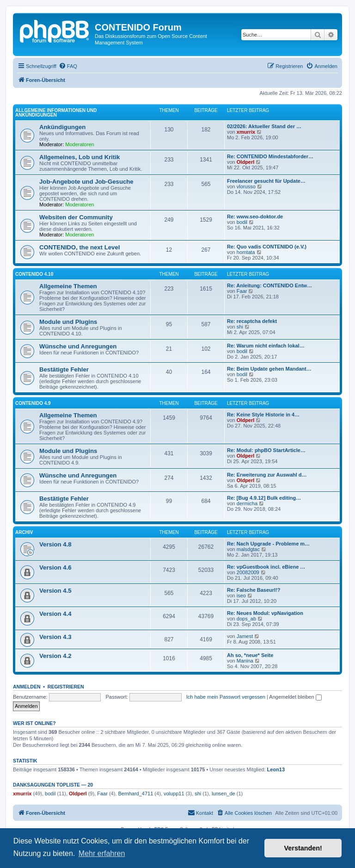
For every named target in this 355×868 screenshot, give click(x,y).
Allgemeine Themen (68, 286)
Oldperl (246, 162)
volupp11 (174, 794)
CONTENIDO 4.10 (34, 274)
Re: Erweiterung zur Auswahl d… (267, 475)
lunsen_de (223, 794)
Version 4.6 (55, 567)
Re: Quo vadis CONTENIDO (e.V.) (267, 247)
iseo (241, 595)
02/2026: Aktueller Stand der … (264, 126)
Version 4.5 (55, 591)
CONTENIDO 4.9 (33, 403)
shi (240, 327)
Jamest (245, 636)
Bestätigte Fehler (64, 369)
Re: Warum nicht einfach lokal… (266, 346)
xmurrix (246, 132)
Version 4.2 (55, 656)
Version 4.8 (55, 544)
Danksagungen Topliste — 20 (53, 785)
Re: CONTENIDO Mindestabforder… (270, 156)
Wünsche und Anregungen (78, 346)
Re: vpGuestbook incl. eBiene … (266, 567)
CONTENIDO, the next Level (80, 247)
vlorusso (246, 186)
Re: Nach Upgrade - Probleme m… (268, 544)
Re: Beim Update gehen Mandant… (269, 369)
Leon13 (276, 769)
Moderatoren (80, 144)
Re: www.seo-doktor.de (255, 217)
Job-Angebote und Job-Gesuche (86, 182)
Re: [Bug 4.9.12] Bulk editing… (264, 498)
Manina (245, 661)
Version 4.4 (55, 614)
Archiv (24, 532)
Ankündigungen (62, 127)
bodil (242, 222)
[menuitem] (68, 66)
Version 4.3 (55, 637)
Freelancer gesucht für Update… (266, 181)
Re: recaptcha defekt (252, 321)
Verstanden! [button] (303, 848)
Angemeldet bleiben (295, 697)
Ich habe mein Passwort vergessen (226, 697)
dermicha (247, 503)
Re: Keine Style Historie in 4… (263, 415)
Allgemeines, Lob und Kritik (80, 157)
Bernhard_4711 (135, 794)
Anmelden (27, 687)
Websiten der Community (76, 217)
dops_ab (246, 619)
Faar (242, 291)
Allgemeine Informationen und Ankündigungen (56, 113)
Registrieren (66, 687)
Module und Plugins (68, 322)
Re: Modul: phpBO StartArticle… (266, 450)
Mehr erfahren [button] (102, 853)
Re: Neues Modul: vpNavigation (265, 613)
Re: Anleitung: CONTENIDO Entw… (269, 285)
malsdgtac (248, 549)
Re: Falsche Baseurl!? (254, 590)
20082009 (248, 572)
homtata (246, 252)
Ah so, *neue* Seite (250, 655)
